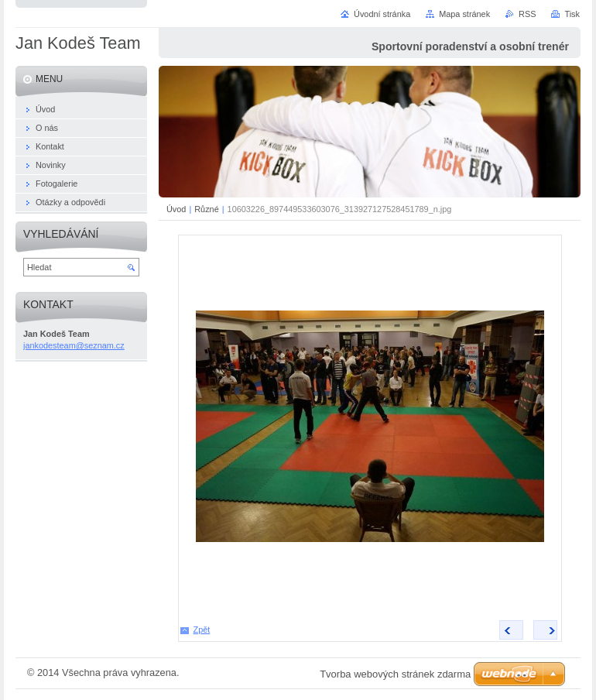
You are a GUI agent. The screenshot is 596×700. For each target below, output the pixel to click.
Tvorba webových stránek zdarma (395, 674)
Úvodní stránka (382, 14)
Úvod (176, 209)
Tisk (572, 14)
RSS (527, 14)
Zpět (202, 630)
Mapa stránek (464, 14)
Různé (206, 209)
